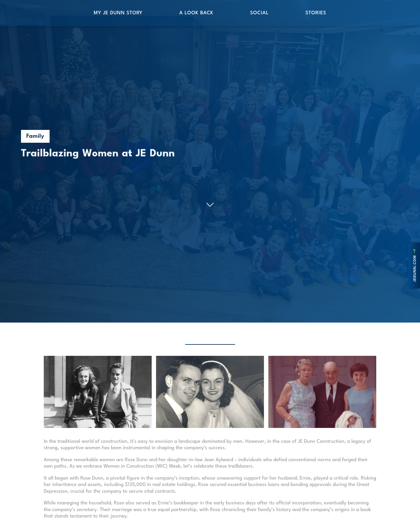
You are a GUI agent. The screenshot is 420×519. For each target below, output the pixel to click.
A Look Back (196, 13)
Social (259, 13)
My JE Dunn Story (118, 13)
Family (35, 136)
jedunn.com (415, 265)
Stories (316, 13)
